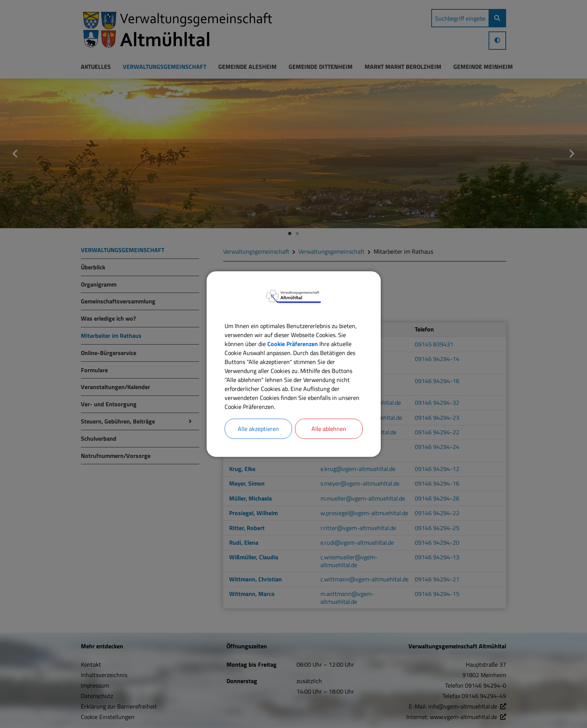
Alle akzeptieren (258, 429)
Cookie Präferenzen (293, 344)
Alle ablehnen (329, 429)
